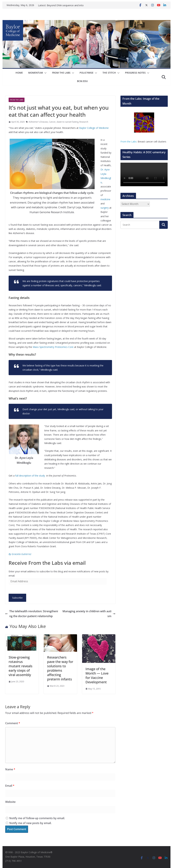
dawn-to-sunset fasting (67, 122)
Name (10, 769)
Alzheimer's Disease (38, 122)
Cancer (52, 122)
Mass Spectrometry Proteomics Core (53, 347)
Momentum (36, 73)
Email (10, 786)
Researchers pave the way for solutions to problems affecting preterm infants (60, 668)
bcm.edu (82, 81)
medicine (105, 199)
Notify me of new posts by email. (30, 823)
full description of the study (30, 476)
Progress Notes (135, 73)
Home (19, 73)
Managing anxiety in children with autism (89, 614)
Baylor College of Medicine (94, 128)
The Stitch (109, 73)
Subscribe (17, 598)
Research (84, 122)
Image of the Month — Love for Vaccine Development (97, 675)
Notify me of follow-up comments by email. (37, 818)
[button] (45, 73)
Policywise (86, 73)
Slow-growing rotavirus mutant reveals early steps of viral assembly (21, 666)
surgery (105, 208)
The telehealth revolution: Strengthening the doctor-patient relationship (32, 614)
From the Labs (128, 142)
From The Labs (61, 73)
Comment (13, 723)
